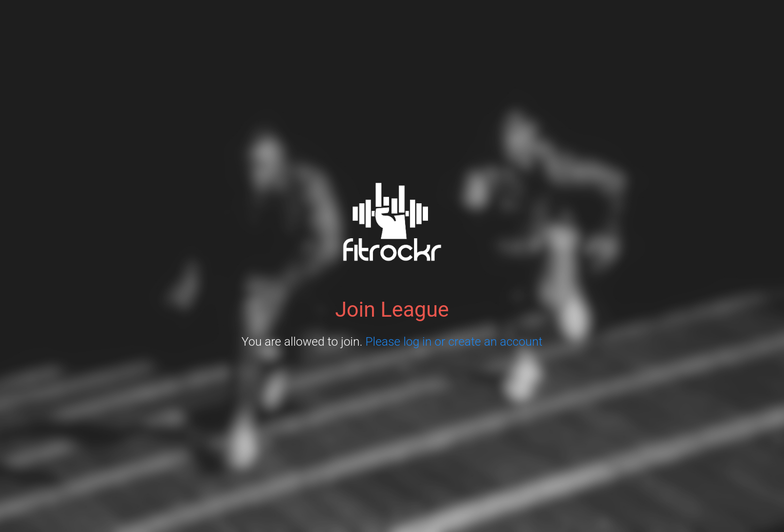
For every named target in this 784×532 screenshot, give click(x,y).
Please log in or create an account (454, 342)
